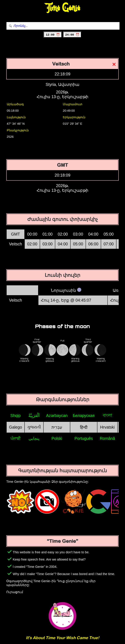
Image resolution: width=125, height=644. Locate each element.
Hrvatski (107, 427)
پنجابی (34, 438)
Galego (16, 427)
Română (107, 438)
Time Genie (63, 8)
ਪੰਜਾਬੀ (16, 438)
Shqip (16, 416)
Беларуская (84, 416)
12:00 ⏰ (53, 35)
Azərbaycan (57, 416)
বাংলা (107, 415)
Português (84, 438)
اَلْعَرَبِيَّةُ (34, 416)
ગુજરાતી (34, 427)
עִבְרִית (57, 427)
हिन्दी (84, 427)
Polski (57, 438)
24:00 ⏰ (72, 35)
